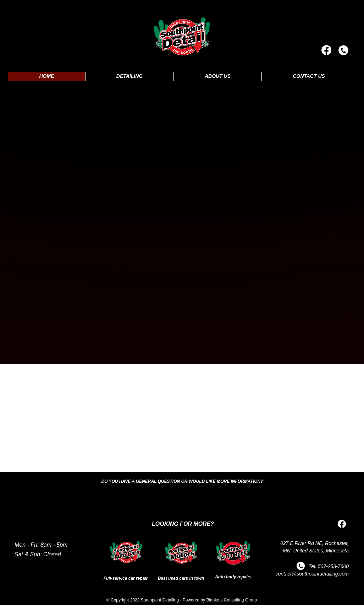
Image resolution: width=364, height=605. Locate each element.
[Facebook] (326, 50)
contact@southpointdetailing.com (312, 574)
